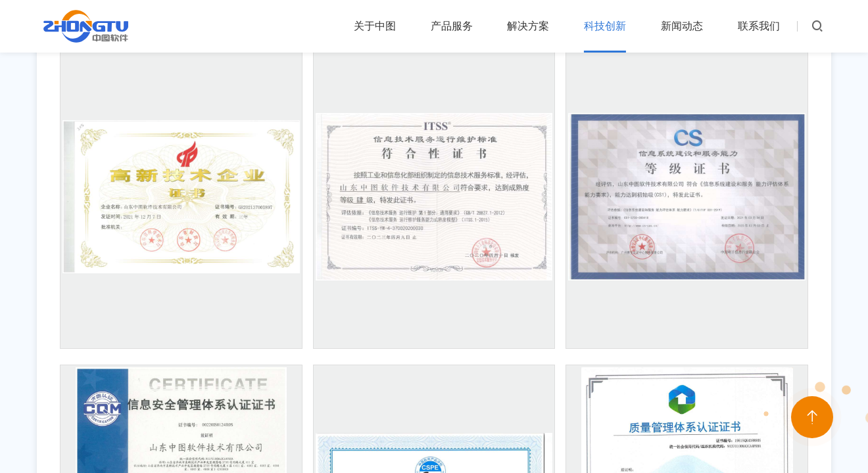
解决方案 (528, 26)
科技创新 (605, 26)
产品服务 (452, 26)
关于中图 (375, 26)
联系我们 (759, 26)
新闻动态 (682, 26)
